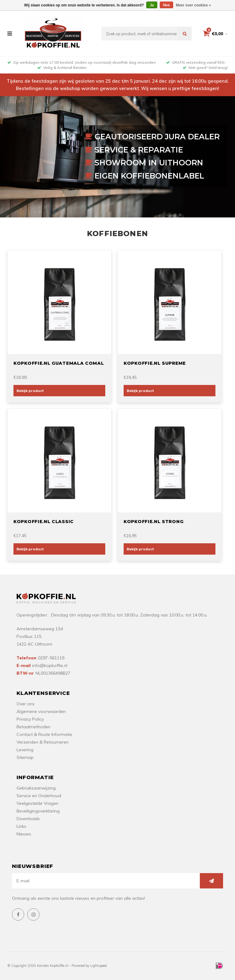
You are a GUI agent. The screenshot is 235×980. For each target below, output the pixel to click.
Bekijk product (30, 391)
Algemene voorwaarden (41, 711)
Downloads (28, 819)
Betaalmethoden (34, 727)
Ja (152, 5)
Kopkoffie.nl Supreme (155, 363)
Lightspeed (99, 966)
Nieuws (24, 834)
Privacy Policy (30, 719)
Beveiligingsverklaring (38, 811)
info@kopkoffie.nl (50, 665)
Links (21, 826)
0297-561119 (51, 658)
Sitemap (25, 757)
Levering (25, 750)
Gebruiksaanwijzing (36, 788)
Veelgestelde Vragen (37, 803)
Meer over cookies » (194, 5)
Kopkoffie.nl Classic (44, 522)
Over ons (26, 704)
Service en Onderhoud (39, 796)
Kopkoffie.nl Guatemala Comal (59, 363)
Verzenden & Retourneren (43, 742)
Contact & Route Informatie (44, 734)
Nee (166, 5)
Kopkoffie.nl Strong (153, 522)
